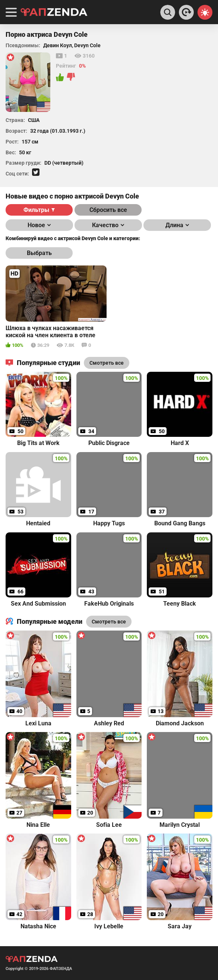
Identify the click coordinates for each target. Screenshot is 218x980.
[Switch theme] (205, 12)
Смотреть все (109, 622)
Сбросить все (108, 210)
